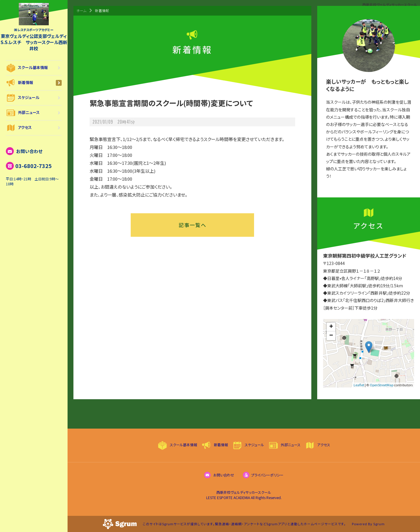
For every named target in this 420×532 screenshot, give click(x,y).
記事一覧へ (193, 225)
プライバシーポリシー (263, 475)
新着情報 (34, 83)
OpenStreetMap (382, 385)
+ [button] (331, 327)
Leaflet (359, 385)
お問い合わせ (24, 151)
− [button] (331, 336)
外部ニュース (34, 113)
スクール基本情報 (34, 68)
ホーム (81, 10)
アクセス (34, 128)
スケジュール (34, 98)
